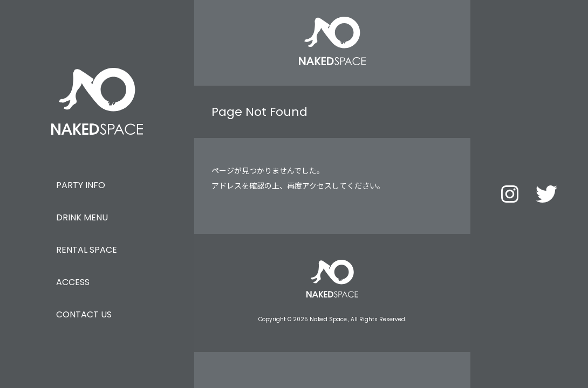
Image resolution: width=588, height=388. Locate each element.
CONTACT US (84, 314)
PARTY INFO (81, 185)
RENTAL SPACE (87, 250)
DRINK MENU (82, 217)
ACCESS (73, 282)
